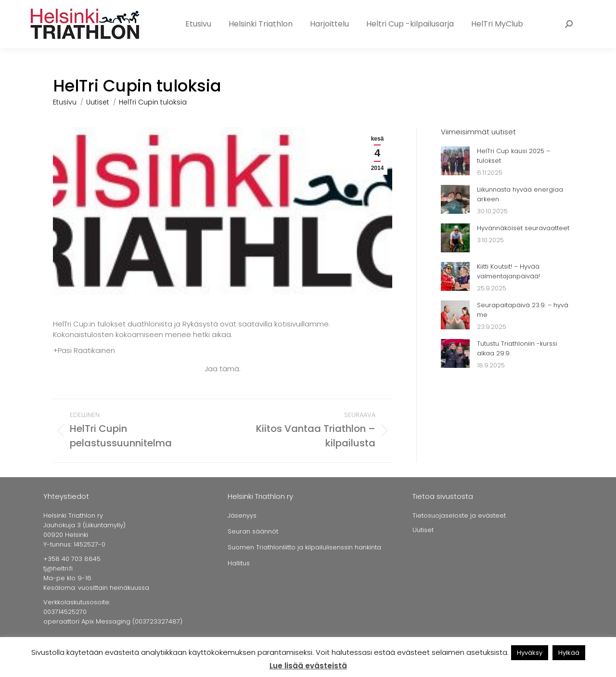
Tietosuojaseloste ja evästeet (459, 515)
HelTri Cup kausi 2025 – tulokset (513, 156)
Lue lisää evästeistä (308, 666)
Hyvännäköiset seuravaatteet (523, 228)
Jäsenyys (242, 515)
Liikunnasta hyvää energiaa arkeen (520, 194)
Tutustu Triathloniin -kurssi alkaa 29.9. (517, 348)
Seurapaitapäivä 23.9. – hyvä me (523, 310)
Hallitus (239, 563)
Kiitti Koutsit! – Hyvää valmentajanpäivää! (508, 271)
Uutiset (423, 530)
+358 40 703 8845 (76, 9)
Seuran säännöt (253, 531)
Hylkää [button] (569, 653)
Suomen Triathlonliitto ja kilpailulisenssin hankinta (304, 547)
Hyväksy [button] (530, 653)
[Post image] (455, 161)
